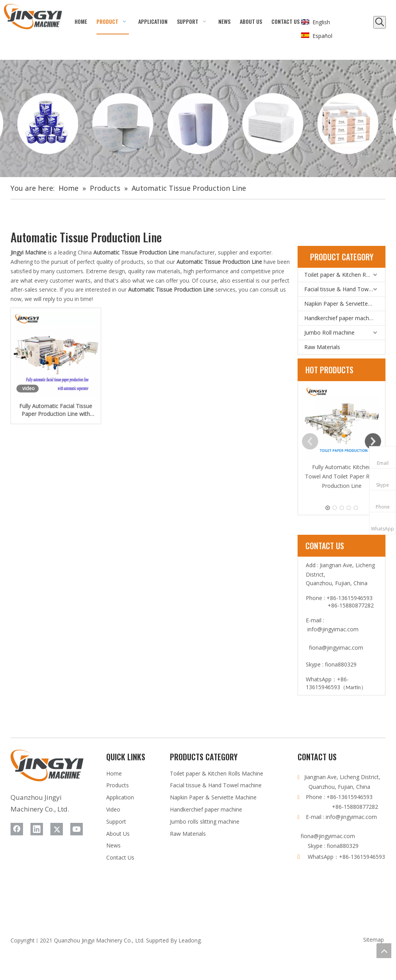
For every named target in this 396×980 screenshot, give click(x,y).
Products (118, 785)
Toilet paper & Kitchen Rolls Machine (345, 275)
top (384, 951)
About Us (118, 834)
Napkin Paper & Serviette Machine (345, 304)
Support (116, 821)
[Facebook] (17, 829)
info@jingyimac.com (333, 629)
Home (114, 773)
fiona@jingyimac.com (336, 648)
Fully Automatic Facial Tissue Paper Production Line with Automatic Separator (56, 410)
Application (120, 797)
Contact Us (120, 857)
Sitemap (374, 940)
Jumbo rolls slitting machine (205, 821)
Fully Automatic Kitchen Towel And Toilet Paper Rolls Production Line (342, 476)
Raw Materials (322, 347)
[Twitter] (57, 829)
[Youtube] (77, 829)
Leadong (190, 940)
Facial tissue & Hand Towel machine (345, 289)
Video (113, 809)
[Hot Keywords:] (380, 22)
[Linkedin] (37, 829)
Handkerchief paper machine (340, 318)
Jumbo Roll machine (329, 332)
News (113, 845)
